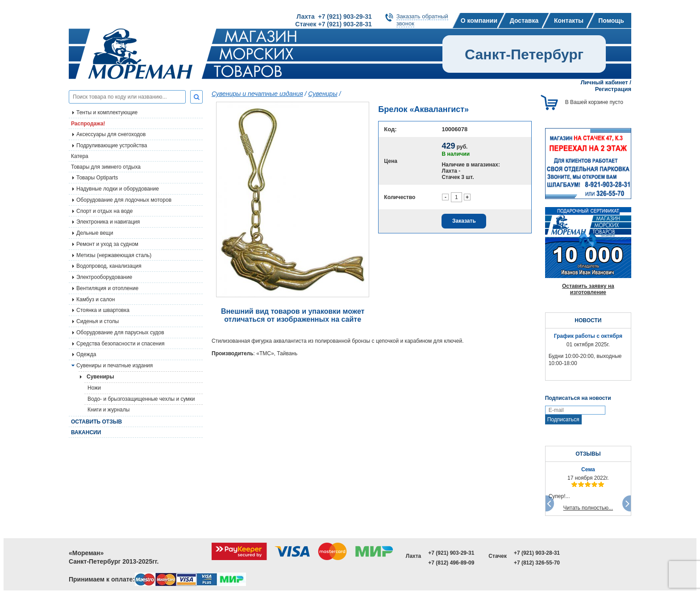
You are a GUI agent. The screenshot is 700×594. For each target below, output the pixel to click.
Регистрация (613, 89)
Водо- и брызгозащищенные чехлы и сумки (141, 399)
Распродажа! (88, 124)
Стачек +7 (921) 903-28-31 (333, 24)
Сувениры (323, 94)
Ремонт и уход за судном (107, 244)
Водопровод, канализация (109, 266)
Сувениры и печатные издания (115, 366)
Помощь (611, 21)
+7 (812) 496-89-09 (451, 563)
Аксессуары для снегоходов (111, 134)
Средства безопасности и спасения (120, 344)
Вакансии (86, 432)
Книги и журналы (108, 410)
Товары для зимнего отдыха (106, 167)
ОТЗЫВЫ (588, 454)
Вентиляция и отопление (107, 288)
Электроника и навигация (108, 222)
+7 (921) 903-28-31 (537, 553)
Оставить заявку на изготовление (588, 289)
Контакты (569, 21)
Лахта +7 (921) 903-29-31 (334, 17)
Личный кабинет (604, 82)
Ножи (94, 388)
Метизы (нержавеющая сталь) (114, 255)
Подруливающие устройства (112, 145)
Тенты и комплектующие (107, 112)
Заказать (464, 221)
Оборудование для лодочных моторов (124, 200)
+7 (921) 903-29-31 (451, 553)
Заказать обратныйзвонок (422, 20)
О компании (479, 21)
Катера (80, 156)
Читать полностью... (588, 508)
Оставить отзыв (96, 422)
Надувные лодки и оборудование (118, 189)
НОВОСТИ (588, 320)
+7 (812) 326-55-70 (537, 563)
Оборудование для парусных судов (120, 332)
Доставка (524, 21)
